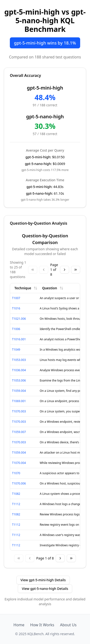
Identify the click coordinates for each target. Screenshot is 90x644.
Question (53, 288)
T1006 (16, 329)
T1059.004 (19, 391)
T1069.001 (19, 401)
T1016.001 (19, 339)
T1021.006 (19, 319)
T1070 (16, 473)
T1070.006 (19, 483)
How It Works (42, 625)
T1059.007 (19, 432)
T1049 (16, 350)
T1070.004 (19, 463)
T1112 (16, 504)
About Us (68, 625)
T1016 (16, 308)
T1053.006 (19, 380)
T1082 (16, 494)
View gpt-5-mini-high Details (43, 580)
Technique (26, 288)
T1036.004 (19, 370)
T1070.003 (19, 411)
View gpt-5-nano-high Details (45, 589)
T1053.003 (19, 360)
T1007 (16, 298)
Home (19, 625)
